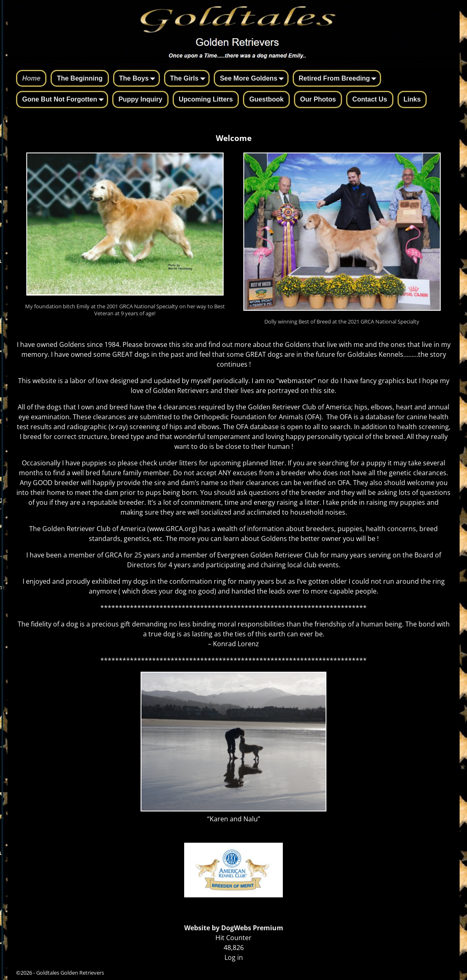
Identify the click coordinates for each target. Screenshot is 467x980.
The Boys (139, 79)
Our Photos (318, 99)
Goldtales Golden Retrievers (70, 973)
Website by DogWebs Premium (234, 928)
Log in (234, 957)
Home (31, 78)
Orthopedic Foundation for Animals (249, 417)
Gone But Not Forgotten (65, 100)
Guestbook (266, 99)
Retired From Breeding (339, 79)
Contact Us (370, 99)
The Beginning (80, 78)
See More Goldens (254, 79)
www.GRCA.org (172, 529)
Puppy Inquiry (140, 99)
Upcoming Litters (206, 99)
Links (412, 99)
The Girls (189, 79)
